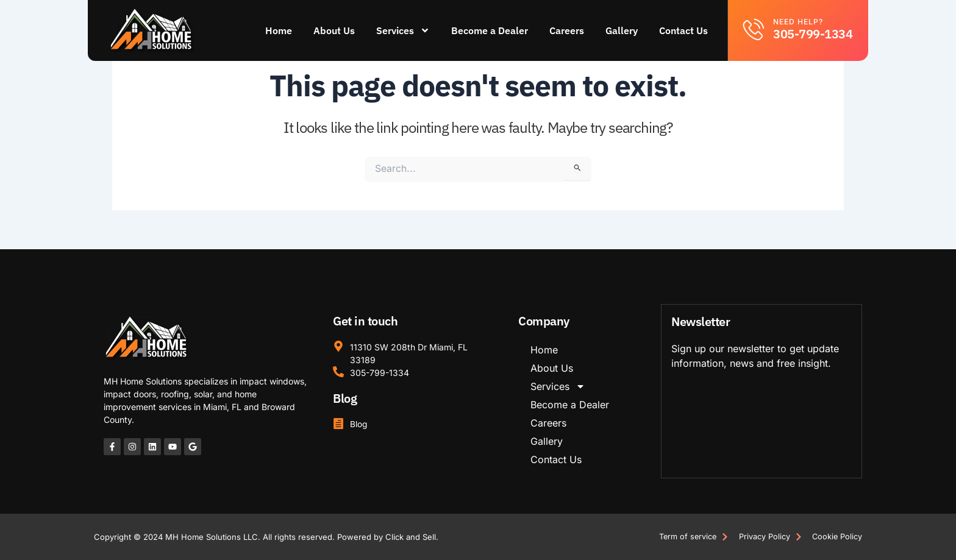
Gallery (622, 30)
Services (404, 30)
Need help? (798, 22)
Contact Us (684, 30)
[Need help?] (754, 29)
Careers (567, 30)
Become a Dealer (490, 30)
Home (279, 30)
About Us (335, 30)
